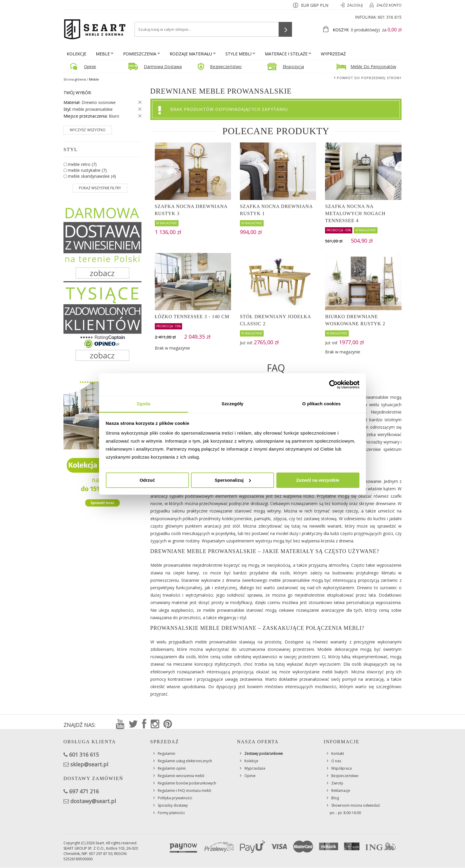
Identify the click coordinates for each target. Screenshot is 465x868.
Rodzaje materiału (193, 54)
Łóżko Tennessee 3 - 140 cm (192, 317)
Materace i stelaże (288, 54)
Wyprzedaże (255, 768)
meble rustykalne (87, 170)
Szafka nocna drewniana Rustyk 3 (191, 210)
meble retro (82, 164)
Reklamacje (341, 791)
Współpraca (341, 768)
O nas (336, 761)
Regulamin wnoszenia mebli (181, 776)
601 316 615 (390, 17)
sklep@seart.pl (89, 764)
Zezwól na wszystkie (318, 480)
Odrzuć (147, 480)
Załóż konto (389, 5)
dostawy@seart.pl (93, 801)
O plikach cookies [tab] (321, 404)
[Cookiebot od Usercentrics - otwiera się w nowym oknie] (333, 385)
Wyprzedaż (333, 54)
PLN (324, 5)
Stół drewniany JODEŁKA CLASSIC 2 (275, 320)
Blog (335, 798)
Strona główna (75, 79)
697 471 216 (84, 791)
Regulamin (167, 754)
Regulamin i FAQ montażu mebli (184, 791)
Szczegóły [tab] (232, 404)
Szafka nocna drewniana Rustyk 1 (276, 210)
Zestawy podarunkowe (264, 754)
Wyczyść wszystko (88, 130)
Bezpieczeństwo (226, 67)
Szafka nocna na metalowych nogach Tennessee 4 (355, 213)
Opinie (90, 67)
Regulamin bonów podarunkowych (187, 783)
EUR (305, 5)
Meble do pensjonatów (373, 67)
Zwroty (337, 783)
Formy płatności (171, 813)
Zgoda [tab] (144, 404)
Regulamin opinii (172, 768)
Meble (105, 54)
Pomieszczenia (142, 54)
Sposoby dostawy (173, 805)
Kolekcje (77, 54)
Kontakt (338, 754)
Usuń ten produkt (138, 103)
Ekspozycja (293, 67)
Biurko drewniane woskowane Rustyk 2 (355, 320)
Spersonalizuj (233, 480)
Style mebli (240, 54)
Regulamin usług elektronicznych (185, 761)
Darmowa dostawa (163, 67)
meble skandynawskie (92, 176)
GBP (314, 5)
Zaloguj (355, 5)
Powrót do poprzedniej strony (369, 78)
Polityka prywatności (175, 798)
